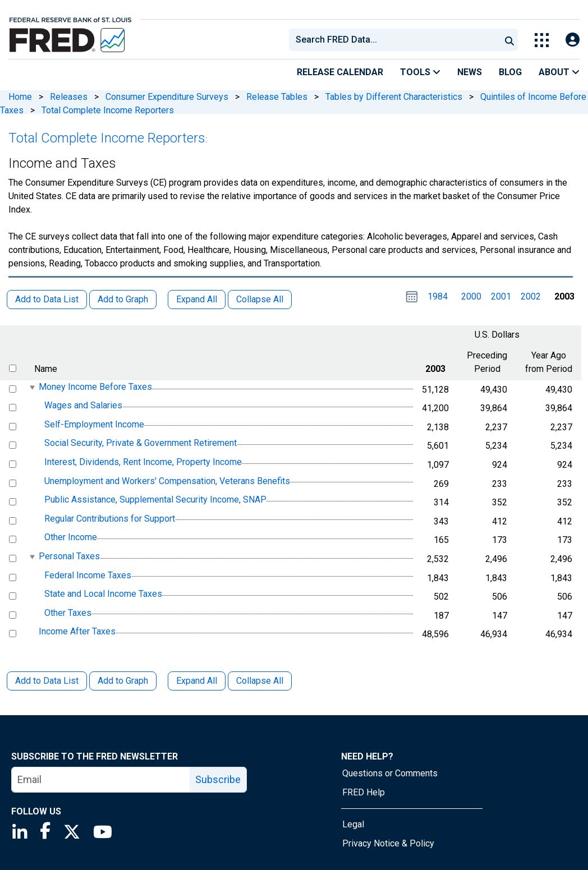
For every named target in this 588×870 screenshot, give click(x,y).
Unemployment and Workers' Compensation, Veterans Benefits (167, 481)
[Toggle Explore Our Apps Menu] (542, 40)
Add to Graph (123, 681)
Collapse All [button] (260, 299)
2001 (501, 296)
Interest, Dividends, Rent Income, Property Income (143, 462)
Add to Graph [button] (123, 299)
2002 (531, 296)
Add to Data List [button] (47, 299)
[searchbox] (397, 40)
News (470, 72)
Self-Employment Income (94, 424)
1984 (438, 296)
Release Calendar (340, 72)
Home (20, 97)
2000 (471, 296)
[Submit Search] (509, 40)
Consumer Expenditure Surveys (167, 97)
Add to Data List (47, 681)
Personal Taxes (69, 556)
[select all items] (13, 368)
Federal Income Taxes (88, 575)
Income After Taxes (77, 631)
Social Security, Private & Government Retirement (141, 443)
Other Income (71, 538)
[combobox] (394, 40)
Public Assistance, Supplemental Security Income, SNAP (155, 500)
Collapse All (260, 681)
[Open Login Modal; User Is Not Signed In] (573, 40)
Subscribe (218, 779)
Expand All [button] (197, 299)
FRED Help (364, 792)
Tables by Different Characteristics (394, 97)
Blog (510, 72)
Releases (69, 97)
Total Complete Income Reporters (108, 110)
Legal (353, 824)
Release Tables (277, 97)
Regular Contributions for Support (110, 519)
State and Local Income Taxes (103, 594)
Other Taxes (68, 613)
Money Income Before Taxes (95, 387)
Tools (420, 72)
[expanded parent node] (32, 387)
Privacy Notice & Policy (388, 843)
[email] (101, 780)
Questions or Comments (390, 773)
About (559, 72)
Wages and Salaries (83, 405)
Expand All (197, 681)
